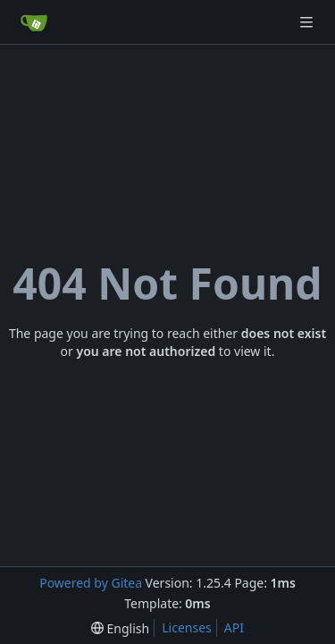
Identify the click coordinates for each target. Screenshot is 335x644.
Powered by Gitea (91, 583)
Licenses (187, 627)
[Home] (34, 22)
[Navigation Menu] (308, 22)
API (234, 627)
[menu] (120, 628)
